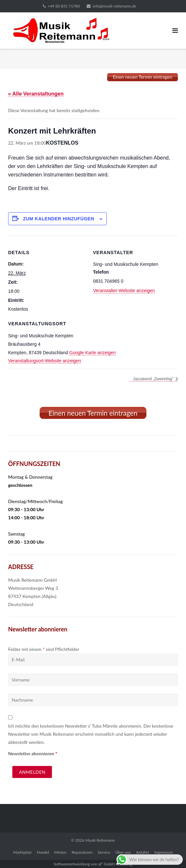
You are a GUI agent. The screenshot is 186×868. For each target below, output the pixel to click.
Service (104, 852)
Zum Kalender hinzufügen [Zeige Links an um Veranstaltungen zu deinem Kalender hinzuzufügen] (59, 219)
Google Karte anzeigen (92, 353)
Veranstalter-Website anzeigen (124, 291)
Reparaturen (82, 852)
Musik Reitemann (100, 840)
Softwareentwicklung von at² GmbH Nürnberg (93, 864)
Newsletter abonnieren (33, 753)
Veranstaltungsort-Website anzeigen (45, 361)
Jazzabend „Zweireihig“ (154, 379)
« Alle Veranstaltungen (36, 94)
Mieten (60, 852)
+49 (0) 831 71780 (64, 6)
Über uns (123, 852)
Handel (43, 852)
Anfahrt (143, 852)
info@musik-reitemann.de (114, 6)
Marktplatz (23, 852)
